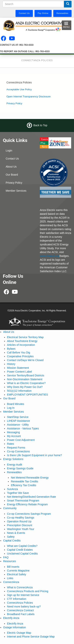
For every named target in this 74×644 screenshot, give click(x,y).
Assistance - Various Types (23, 428)
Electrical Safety (17, 574)
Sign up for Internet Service (23, 595)
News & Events (16, 533)
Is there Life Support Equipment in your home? (35, 455)
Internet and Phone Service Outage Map (31, 637)
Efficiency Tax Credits (23, 485)
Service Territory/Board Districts (26, 375)
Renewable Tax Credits (24, 481)
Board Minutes (16, 404)
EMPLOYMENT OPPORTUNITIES (28, 395)
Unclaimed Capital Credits (22, 554)
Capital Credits (12, 541)
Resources (10, 561)
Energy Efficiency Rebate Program (27, 504)
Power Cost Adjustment (21, 440)
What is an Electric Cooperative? (26, 383)
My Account (14, 436)
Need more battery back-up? (24, 607)
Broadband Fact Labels (21, 614)
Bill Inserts (13, 567)
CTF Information (17, 599)
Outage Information (15, 627)
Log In (11, 408)
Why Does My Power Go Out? (25, 387)
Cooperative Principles (20, 356)
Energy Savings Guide (20, 468)
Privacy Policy (14, 103)
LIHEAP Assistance (18, 421)
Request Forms (16, 448)
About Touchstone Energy (22, 341)
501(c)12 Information (19, 391)
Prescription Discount (20, 525)
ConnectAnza (11, 582)
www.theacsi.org (50, 256)
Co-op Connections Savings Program (29, 514)
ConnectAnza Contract (20, 610)
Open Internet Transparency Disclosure (29, 96)
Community (10, 508)
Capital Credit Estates (20, 550)
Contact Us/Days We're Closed (25, 360)
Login (9, 151)
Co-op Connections (18, 451)
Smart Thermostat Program (23, 501)
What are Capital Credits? (22, 546)
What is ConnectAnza (20, 587)
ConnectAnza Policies (20, 603)
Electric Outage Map (19, 633)
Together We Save (18, 493)
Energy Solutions (13, 459)
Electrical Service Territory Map (25, 337)
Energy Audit (15, 465)
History (11, 364)
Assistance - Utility (18, 425)
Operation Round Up (19, 521)
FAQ (6, 557)
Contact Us (12, 159)
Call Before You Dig (18, 353)
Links (10, 578)
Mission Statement (18, 368)
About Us (11, 167)
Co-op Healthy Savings (21, 518)
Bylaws (11, 349)
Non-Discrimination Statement (25, 379)
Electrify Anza (11, 618)
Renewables (14, 472)
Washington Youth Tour (21, 529)
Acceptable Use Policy (19, 89)
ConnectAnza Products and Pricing (28, 591)
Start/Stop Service (18, 417)
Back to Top (40, 125)
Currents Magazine (18, 571)
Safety (11, 537)
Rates (11, 444)
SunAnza (12, 489)
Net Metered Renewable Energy (30, 478)
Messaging (13, 432)
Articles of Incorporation (21, 345)
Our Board (12, 175)
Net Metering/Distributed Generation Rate (31, 497)
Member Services (16, 191)
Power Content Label (19, 372)
